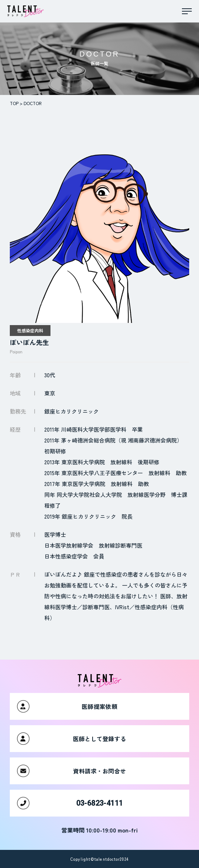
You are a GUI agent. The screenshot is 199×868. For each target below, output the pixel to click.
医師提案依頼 (67, 706)
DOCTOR (33, 103)
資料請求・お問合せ (72, 771)
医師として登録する (72, 739)
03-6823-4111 (70, 803)
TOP (14, 103)
